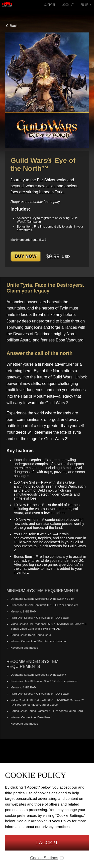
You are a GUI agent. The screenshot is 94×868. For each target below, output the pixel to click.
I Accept (47, 843)
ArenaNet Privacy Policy (51, 821)
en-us (84, 4)
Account (68, 4)
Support (50, 4)
